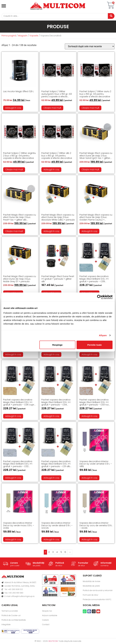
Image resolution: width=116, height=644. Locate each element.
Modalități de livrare (92, 582)
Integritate (6, 625)
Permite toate (94, 345)
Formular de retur (90, 596)
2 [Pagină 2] (49, 553)
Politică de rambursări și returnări (98, 591)
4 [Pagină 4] (57, 553)
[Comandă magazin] (90, 47)
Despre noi (47, 612)
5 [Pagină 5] (61, 553)
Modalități (39, 564)
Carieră (45, 621)
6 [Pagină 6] (65, 553)
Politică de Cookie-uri (11, 616)
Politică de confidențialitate (14, 621)
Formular (83, 564)
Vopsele (34, 36)
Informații (106, 564)
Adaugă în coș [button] (13, 109)
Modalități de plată (91, 587)
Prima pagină (9, 36)
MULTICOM (53, 642)
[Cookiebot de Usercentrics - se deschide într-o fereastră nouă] (99, 297)
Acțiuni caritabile (50, 616)
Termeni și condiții (10, 612)
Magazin (23, 36)
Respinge (57, 345)
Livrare (14, 564)
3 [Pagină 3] (53, 553)
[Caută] (53, 16)
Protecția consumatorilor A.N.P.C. (97, 600)
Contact (46, 625)
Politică (60, 564)
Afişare (103, 335)
